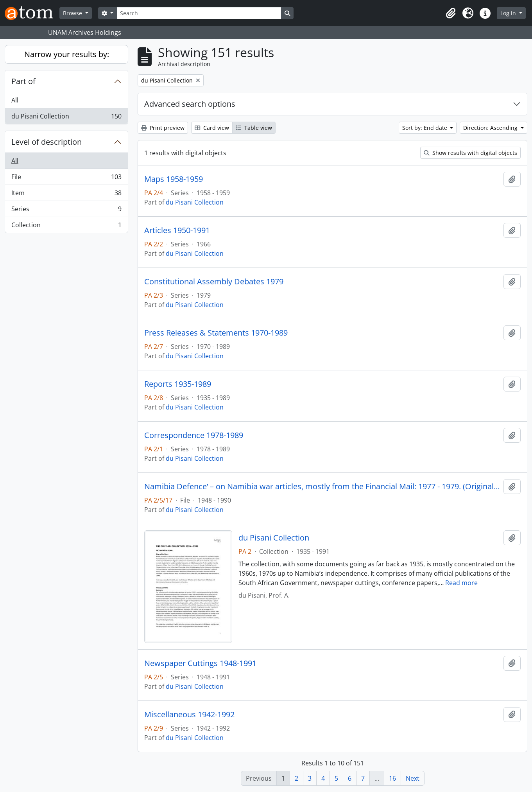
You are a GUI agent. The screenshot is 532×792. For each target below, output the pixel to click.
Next (413, 778)
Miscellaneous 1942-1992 (189, 715)
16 (392, 778)
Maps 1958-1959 (174, 179)
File (66, 179)
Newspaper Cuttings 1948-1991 (200, 663)
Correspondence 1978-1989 (194, 435)
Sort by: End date (425, 128)
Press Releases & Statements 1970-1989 (216, 333)
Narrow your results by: (67, 54)
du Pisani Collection (66, 118)
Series (66, 211)
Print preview (163, 128)
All (15, 100)
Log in (509, 13)
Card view (212, 128)
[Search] (199, 13)
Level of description (47, 142)
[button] (451, 13)
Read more (461, 583)
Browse (73, 13)
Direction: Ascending (491, 128)
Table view (254, 128)
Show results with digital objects (470, 153)
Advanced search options (190, 104)
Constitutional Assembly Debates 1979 (214, 282)
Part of (23, 81)
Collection (66, 226)
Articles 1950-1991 (177, 230)
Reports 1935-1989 (178, 384)
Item (66, 195)
